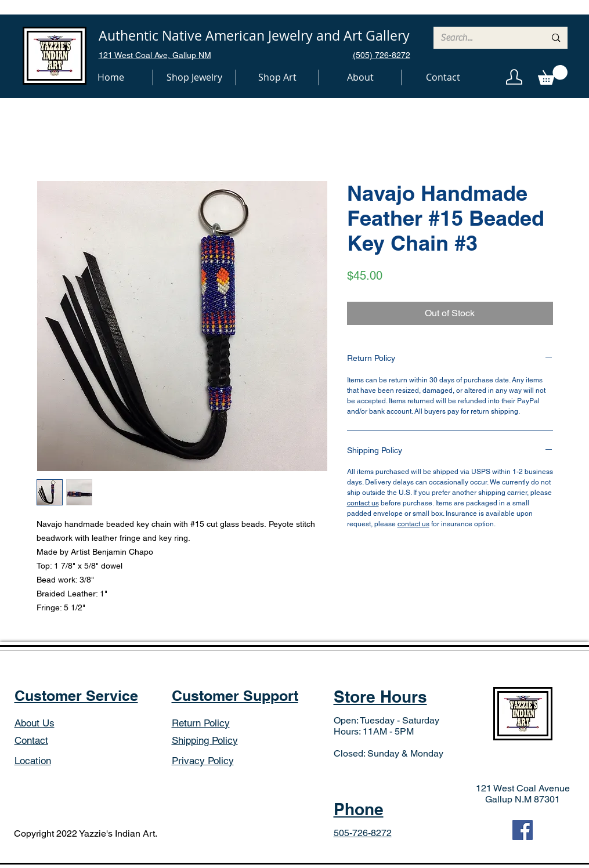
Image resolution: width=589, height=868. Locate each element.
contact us (363, 503)
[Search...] (484, 38)
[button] (194, 77)
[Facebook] (523, 830)
